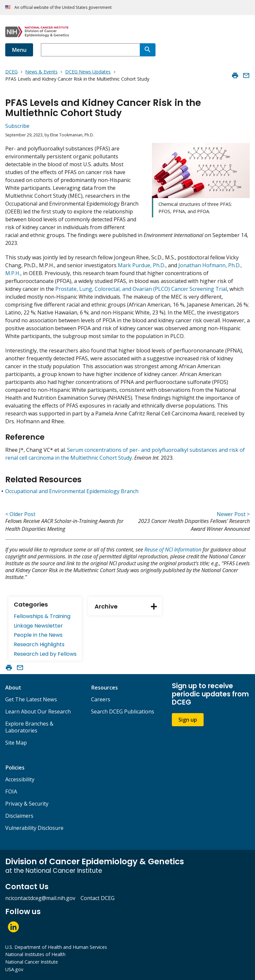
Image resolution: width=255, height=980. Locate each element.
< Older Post (20, 514)
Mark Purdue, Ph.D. (142, 265)
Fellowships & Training (42, 616)
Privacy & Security (27, 804)
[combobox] (90, 50)
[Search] (148, 50)
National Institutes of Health (35, 954)
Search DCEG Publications (123, 711)
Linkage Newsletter (38, 626)
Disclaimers (19, 816)
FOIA (11, 791)
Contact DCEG (98, 898)
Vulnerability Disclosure (34, 828)
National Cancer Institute (32, 962)
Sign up (188, 720)
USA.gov (14, 969)
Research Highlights (39, 644)
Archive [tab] (128, 606)
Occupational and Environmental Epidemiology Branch (72, 491)
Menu (19, 50)
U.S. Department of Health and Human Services (56, 947)
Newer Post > (233, 514)
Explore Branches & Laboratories (29, 727)
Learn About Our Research (38, 711)
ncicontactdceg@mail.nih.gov (40, 898)
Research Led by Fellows (45, 654)
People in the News (38, 635)
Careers (101, 699)
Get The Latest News (31, 699)
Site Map (16, 743)
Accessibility (20, 779)
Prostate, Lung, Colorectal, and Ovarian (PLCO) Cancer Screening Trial (141, 289)
